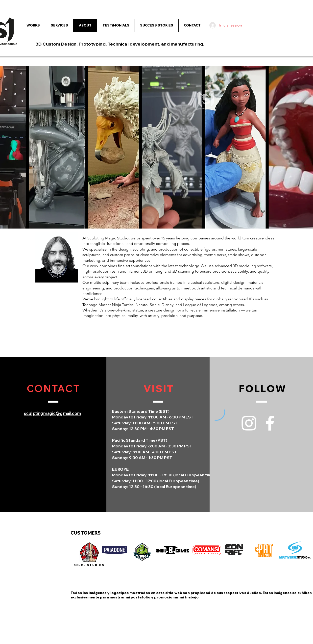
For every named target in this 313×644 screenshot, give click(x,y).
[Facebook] (270, 423)
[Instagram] (249, 423)
